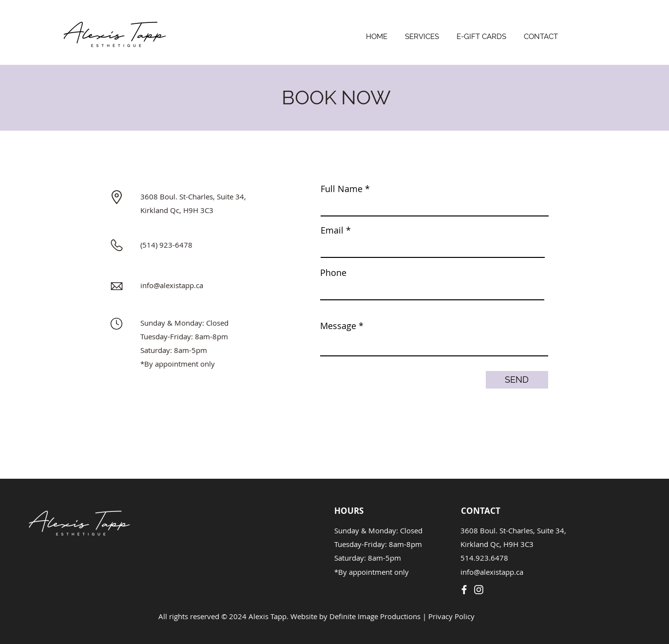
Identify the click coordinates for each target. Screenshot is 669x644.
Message (338, 326)
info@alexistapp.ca (172, 285)
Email (332, 230)
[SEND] (517, 380)
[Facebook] (464, 590)
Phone (333, 273)
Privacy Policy (451, 616)
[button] (422, 32)
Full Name (342, 189)
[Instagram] (479, 590)
